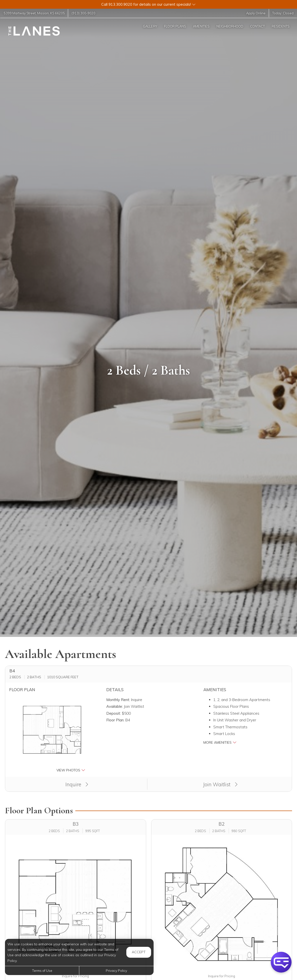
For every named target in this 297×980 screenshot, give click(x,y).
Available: (115, 706)
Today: (283, 13)
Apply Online (256, 13)
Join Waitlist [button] (220, 784)
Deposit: (114, 713)
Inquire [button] (77, 784)
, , (35, 13)
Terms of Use (42, 970)
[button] (148, 4)
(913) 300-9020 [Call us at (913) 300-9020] (84, 13)
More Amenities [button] (220, 742)
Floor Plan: (115, 720)
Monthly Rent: (118, 700)
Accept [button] (139, 952)
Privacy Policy (116, 970)
